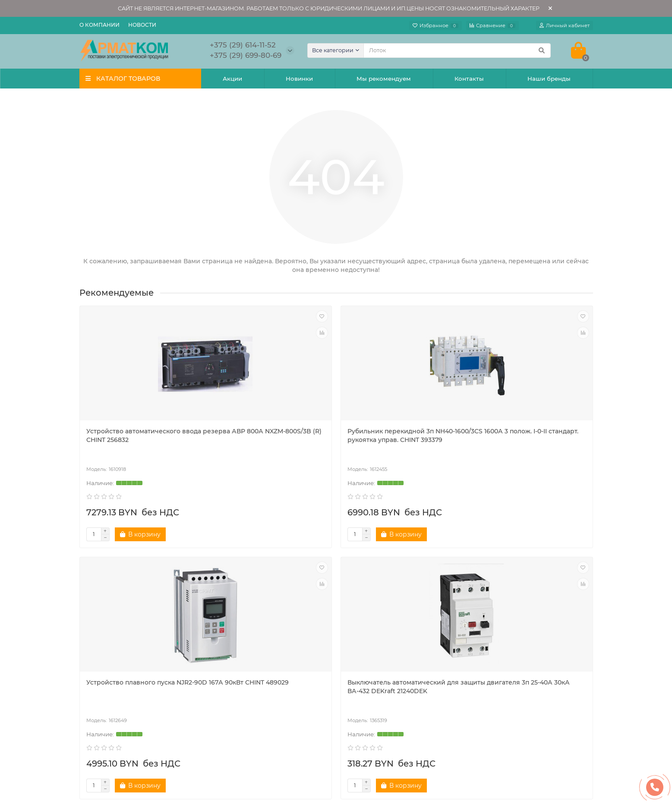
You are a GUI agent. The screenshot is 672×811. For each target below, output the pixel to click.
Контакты (469, 79)
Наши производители (119, 689)
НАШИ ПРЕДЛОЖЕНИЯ (255, 626)
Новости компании (115, 666)
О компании (99, 25)
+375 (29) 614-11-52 (507, 671)
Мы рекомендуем (384, 79)
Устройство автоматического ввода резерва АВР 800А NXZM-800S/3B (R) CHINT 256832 (138, 440)
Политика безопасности (123, 654)
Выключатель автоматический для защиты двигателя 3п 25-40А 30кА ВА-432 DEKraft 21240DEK (530, 440)
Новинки (299, 79)
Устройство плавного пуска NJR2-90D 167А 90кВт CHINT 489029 (401, 435)
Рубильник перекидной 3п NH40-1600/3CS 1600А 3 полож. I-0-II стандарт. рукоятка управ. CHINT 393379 (270, 444)
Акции (232, 79)
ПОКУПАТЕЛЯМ (110, 626)
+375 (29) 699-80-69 (510, 683)
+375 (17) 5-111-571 (506, 654)
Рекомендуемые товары (253, 654)
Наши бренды (549, 79)
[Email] (357, 589)
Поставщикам (368, 654)
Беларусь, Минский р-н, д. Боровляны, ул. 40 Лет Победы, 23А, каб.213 (536, 719)
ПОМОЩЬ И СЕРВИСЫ (385, 626)
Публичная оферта (376, 666)
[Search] (457, 50)
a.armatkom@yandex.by (516, 694)
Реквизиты (363, 643)
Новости (142, 25)
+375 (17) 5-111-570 (507, 643)
